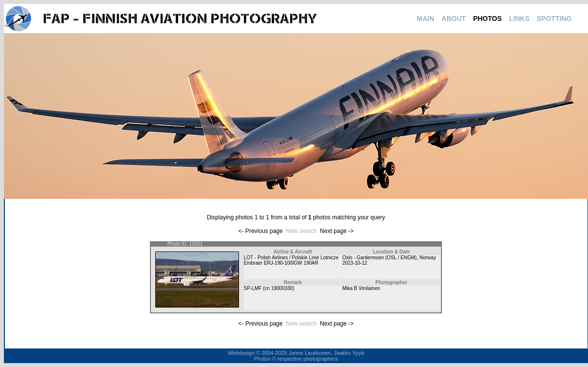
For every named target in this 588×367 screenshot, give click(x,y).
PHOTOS (487, 19)
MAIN (425, 19)
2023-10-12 (355, 263)
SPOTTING (554, 19)
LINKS (519, 19)
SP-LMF (253, 288)
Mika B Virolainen (361, 288)
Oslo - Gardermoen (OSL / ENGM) (379, 258)
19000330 (282, 288)
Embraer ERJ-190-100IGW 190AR (281, 263)
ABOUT (454, 19)
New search (301, 231)
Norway (428, 258)
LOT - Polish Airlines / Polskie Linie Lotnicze (291, 258)
